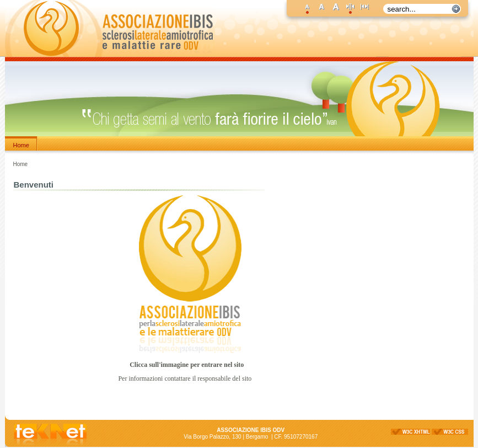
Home (21, 145)
